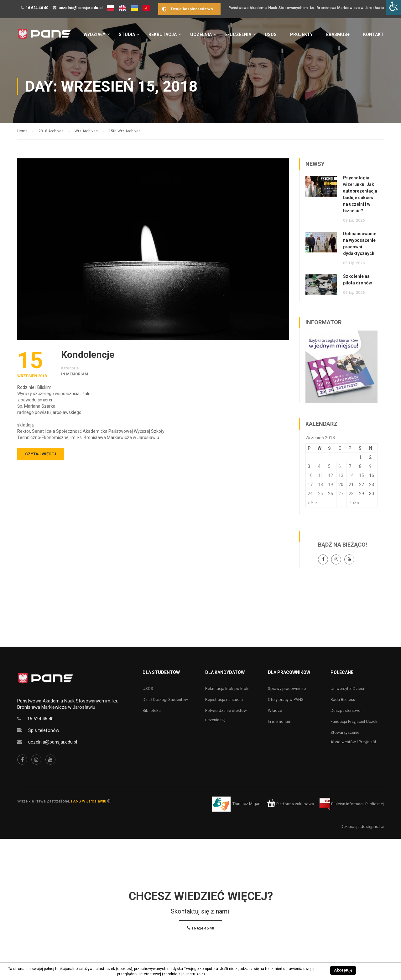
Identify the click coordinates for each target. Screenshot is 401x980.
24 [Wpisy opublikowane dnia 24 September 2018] (310, 494)
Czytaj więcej (41, 454)
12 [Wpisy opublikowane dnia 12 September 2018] (331, 475)
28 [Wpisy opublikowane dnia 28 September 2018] (351, 494)
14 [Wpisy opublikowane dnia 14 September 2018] (351, 475)
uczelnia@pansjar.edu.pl (81, 8)
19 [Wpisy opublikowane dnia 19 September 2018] (331, 485)
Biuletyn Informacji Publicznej (352, 804)
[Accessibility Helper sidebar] (393, 8)
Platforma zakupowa (291, 804)
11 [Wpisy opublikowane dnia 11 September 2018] (320, 475)
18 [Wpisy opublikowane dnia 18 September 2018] (320, 485)
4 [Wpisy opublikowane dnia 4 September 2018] (319, 466)
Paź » (354, 503)
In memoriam (75, 374)
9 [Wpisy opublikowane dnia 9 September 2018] (370, 466)
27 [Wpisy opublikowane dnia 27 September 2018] (341, 494)
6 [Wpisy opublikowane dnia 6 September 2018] (340, 466)
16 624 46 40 (37, 8)
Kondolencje (88, 355)
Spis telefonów (44, 730)
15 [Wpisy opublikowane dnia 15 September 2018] (362, 475)
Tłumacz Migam (247, 804)
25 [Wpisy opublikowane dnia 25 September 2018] (320, 494)
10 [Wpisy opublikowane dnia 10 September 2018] (310, 475)
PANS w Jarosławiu (89, 801)
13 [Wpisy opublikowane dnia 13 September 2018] (341, 475)
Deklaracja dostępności (362, 826)
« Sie (312, 503)
